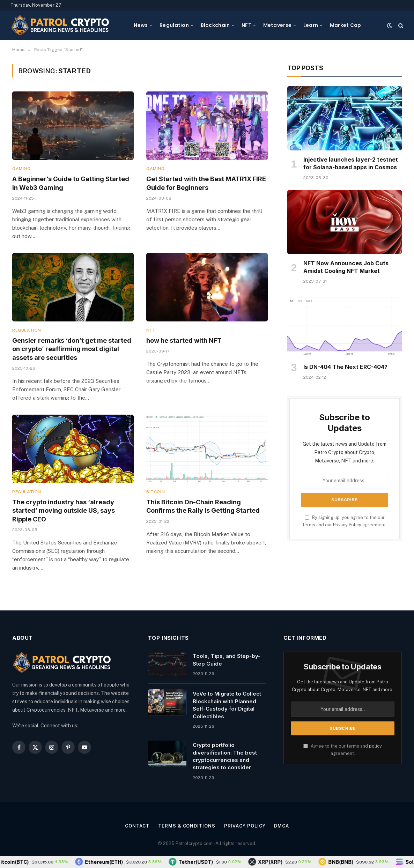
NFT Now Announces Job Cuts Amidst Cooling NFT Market (346, 267)
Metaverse (278, 25)
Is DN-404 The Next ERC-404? (345, 367)
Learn (311, 25)
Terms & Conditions (187, 826)
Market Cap (346, 25)
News (141, 25)
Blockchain (215, 25)
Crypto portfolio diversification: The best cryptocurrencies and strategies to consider (225, 756)
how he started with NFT (184, 340)
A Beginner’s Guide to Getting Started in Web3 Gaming (71, 183)
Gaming (21, 169)
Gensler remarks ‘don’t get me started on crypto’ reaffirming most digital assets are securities (72, 349)
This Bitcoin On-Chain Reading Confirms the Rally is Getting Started (203, 506)
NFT (246, 25)
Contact (137, 826)
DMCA (282, 826)
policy (375, 746)
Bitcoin (156, 492)
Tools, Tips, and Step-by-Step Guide (227, 660)
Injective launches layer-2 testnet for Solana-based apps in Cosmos (351, 163)
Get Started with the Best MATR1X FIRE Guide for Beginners (206, 183)
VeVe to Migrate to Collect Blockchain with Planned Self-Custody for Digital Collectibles (227, 705)
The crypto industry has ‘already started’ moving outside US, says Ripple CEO (64, 511)
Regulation (174, 25)
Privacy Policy (347, 525)
